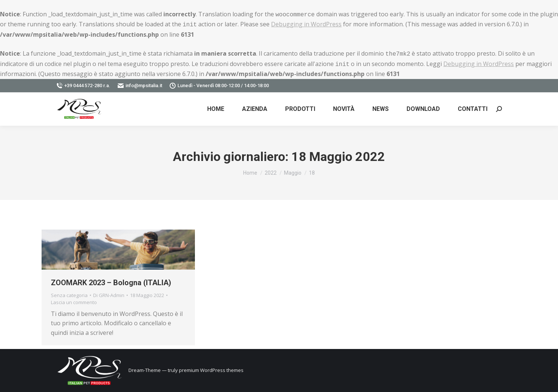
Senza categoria (69, 295)
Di (109, 295)
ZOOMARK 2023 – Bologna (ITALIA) (111, 283)
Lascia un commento (74, 302)
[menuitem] (216, 109)
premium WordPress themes (211, 370)
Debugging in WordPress (306, 24)
